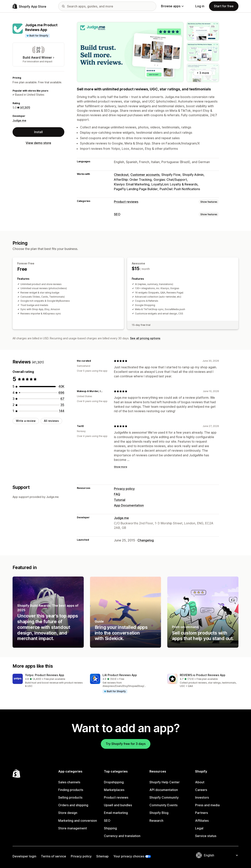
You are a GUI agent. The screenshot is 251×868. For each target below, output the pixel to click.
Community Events (163, 805)
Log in (200, 6)
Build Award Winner (38, 57)
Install (38, 132)
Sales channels (69, 782)
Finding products (71, 790)
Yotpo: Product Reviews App (45, 675)
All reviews (51, 421)
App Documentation (129, 505)
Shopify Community (164, 797)
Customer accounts (145, 175)
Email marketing (116, 813)
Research (156, 821)
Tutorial (120, 500)
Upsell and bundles (118, 805)
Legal (199, 828)
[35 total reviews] (62, 405)
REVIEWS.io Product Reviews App (203, 675)
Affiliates (202, 821)
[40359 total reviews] (61, 386)
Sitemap (102, 856)
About (200, 782)
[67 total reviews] (62, 399)
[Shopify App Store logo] (29, 6)
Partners (201, 813)
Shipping (110, 828)
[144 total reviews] (62, 411)
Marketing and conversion (78, 821)
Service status (206, 836)
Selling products (70, 797)
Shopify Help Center (165, 782)
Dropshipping (114, 782)
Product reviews (126, 202)
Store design (68, 813)
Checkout (121, 175)
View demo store (38, 143)
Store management (73, 828)
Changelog (146, 540)
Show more (120, 467)
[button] (48, 681)
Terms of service (54, 856)
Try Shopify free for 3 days (126, 744)
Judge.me (19, 120)
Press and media (207, 805)
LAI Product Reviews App (120, 675)
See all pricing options (145, 338)
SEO (117, 214)
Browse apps (172, 6)
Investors (202, 797)
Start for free (224, 6)
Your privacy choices (129, 856)
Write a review (26, 421)
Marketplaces (114, 790)
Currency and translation (122, 836)
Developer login (24, 856)
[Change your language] (221, 855)
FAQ (117, 494)
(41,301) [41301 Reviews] (25, 108)
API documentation (164, 790)
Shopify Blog (159, 813)
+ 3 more (203, 73)
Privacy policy (124, 489)
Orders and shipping (73, 805)
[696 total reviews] (61, 393)
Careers (201, 790)
